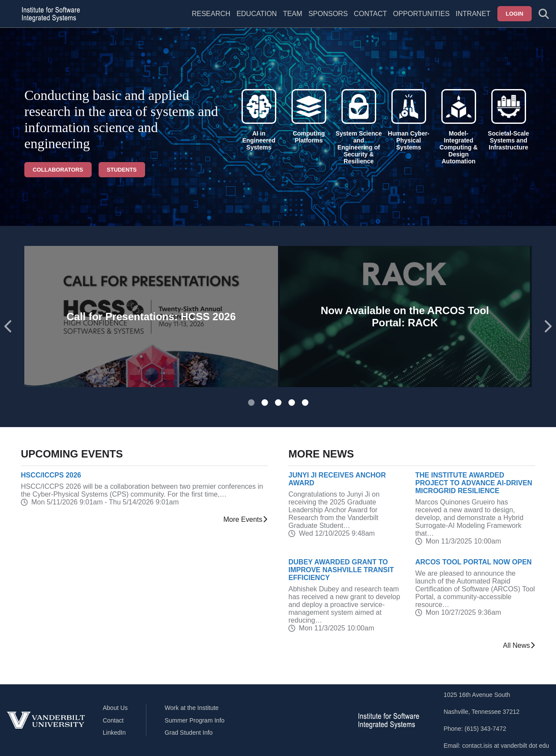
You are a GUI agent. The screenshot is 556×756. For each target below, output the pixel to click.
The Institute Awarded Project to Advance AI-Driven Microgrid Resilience (474, 483)
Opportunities (421, 14)
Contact (371, 14)
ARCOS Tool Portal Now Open (473, 562)
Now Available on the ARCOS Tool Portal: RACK (405, 317)
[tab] (251, 403)
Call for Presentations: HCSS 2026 (151, 317)
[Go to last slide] (9, 327)
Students (122, 170)
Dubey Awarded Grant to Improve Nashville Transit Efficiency (341, 570)
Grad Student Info (189, 733)
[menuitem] (292, 19)
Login (515, 14)
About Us (116, 708)
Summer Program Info (195, 720)
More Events (245, 520)
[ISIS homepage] (49, 14)
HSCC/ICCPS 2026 (51, 475)
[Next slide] (547, 327)
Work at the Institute (192, 708)
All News (519, 646)
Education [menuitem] (256, 14)
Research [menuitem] (211, 14)
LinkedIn (114, 733)
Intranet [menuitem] (473, 14)
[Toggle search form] (544, 14)
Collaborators (58, 170)
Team (292, 14)
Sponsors (328, 14)
